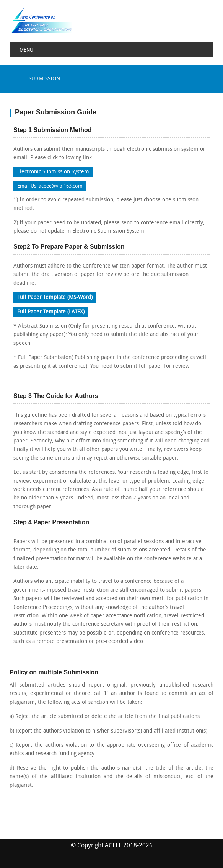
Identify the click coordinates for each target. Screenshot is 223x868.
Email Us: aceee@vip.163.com (50, 186)
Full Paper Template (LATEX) (51, 312)
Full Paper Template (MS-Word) (55, 298)
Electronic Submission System (53, 172)
